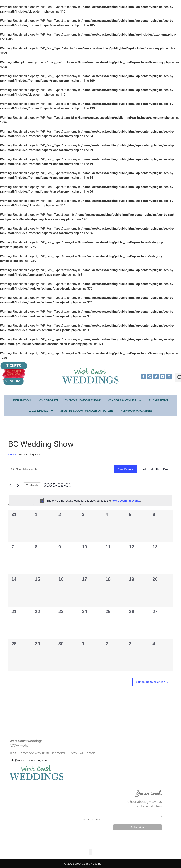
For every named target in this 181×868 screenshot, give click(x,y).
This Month (32, 485)
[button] (90, 852)
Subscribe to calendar (151, 682)
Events (12, 454)
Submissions (158, 400)
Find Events (126, 469)
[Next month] (18, 485)
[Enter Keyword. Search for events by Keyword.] (61, 469)
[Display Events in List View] (144, 469)
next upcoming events (126, 501)
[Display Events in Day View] (166, 469)
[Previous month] (10, 485)
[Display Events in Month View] (155, 469)
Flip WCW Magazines (137, 411)
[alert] (90, 501)
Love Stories (48, 400)
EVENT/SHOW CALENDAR (83, 400)
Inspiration (22, 400)
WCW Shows (41, 411)
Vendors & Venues (125, 400)
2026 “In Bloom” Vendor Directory (87, 411)
